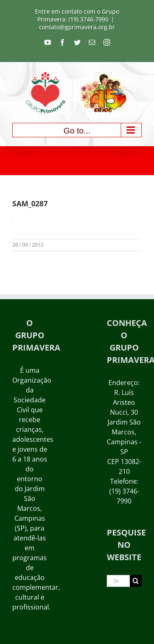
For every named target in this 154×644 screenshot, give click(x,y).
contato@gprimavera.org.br (77, 27)
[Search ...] (118, 581)
